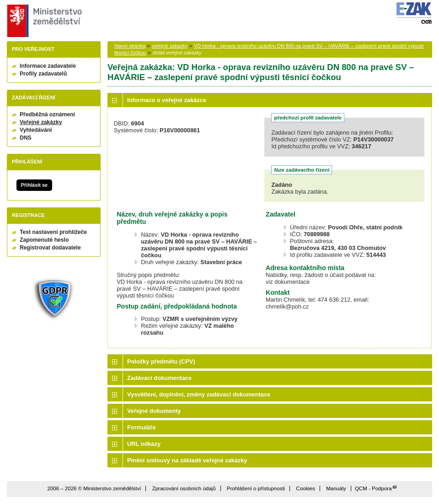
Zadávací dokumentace (159, 378)
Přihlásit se (34, 185)
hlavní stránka (130, 46)
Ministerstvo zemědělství (43, 21)
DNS (26, 138)
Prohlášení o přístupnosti (256, 488)
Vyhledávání (36, 130)
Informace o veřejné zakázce (167, 100)
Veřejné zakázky (41, 122)
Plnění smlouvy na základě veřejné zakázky (187, 460)
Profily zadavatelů (43, 74)
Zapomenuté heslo (44, 240)
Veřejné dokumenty (154, 411)
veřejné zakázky (170, 46)
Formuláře (142, 427)
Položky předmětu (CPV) (161, 361)
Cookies (305, 488)
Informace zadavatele (48, 66)
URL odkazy (144, 444)
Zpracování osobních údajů (184, 488)
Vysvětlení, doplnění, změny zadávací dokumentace (199, 394)
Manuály (336, 488)
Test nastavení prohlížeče (53, 232)
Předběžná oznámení (47, 114)
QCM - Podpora (373, 488)
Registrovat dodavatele (50, 248)
